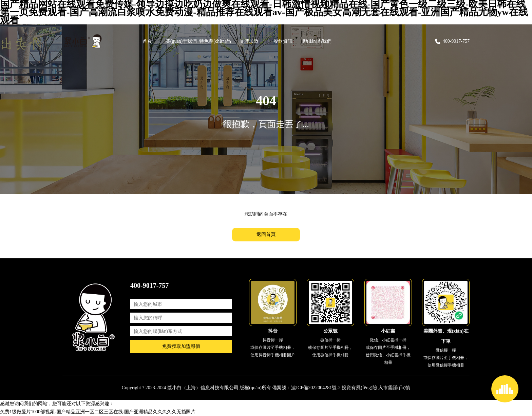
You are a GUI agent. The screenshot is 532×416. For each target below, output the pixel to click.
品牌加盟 (249, 41)
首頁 (147, 41)
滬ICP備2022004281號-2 (316, 388)
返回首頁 (266, 234)
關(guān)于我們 (181, 41)
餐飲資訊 (283, 41)
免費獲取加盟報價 (181, 346)
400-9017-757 (452, 41)
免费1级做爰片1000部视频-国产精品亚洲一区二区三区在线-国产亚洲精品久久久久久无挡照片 (98, 412)
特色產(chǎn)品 (215, 41)
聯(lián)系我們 (317, 41)
